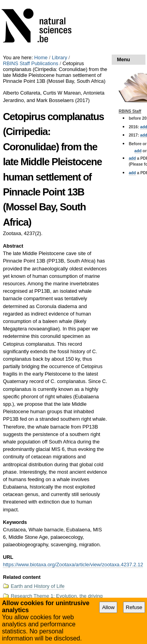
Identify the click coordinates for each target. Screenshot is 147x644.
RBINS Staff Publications (30, 63)
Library (59, 57)
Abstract (13, 246)
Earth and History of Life (37, 586)
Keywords (15, 522)
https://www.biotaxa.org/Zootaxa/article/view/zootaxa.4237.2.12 (73, 565)
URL (8, 557)
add (138, 151)
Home (41, 57)
